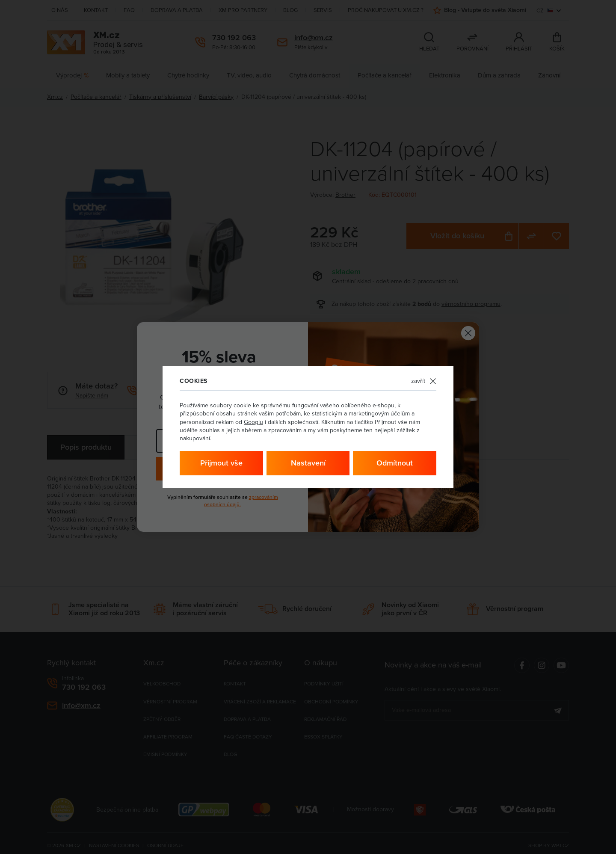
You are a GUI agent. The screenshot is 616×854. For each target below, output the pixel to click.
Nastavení (308, 463)
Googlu (253, 422)
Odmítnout (395, 463)
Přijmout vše (221, 463)
